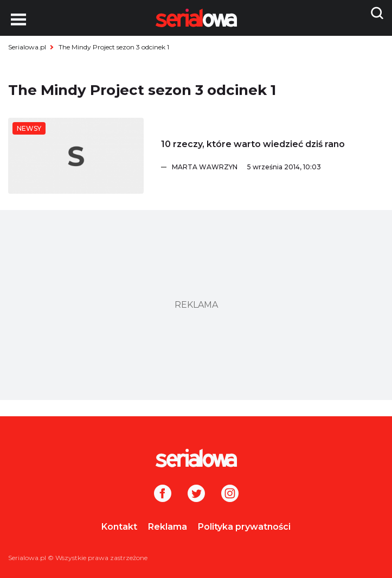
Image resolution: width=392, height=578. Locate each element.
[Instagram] (230, 494)
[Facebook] (163, 494)
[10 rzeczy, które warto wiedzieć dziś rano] (76, 156)
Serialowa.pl (27, 47)
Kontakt (119, 527)
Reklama (168, 527)
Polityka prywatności (244, 527)
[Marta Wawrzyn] (278, 167)
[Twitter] (196, 494)
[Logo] (196, 458)
